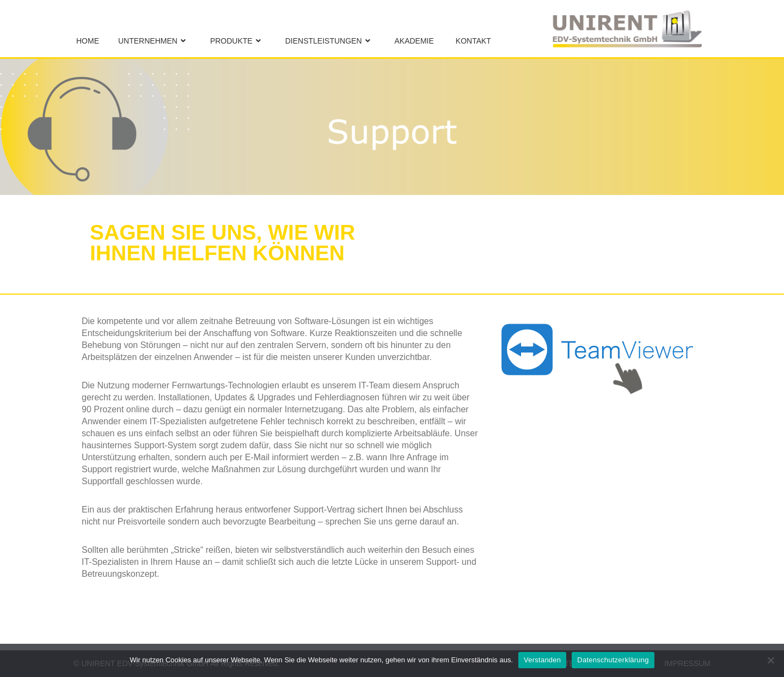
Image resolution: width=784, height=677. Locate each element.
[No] (770, 660)
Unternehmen (148, 41)
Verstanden (542, 660)
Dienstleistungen (324, 41)
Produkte (231, 41)
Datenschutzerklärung (613, 660)
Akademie (414, 41)
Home (88, 41)
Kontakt (473, 41)
